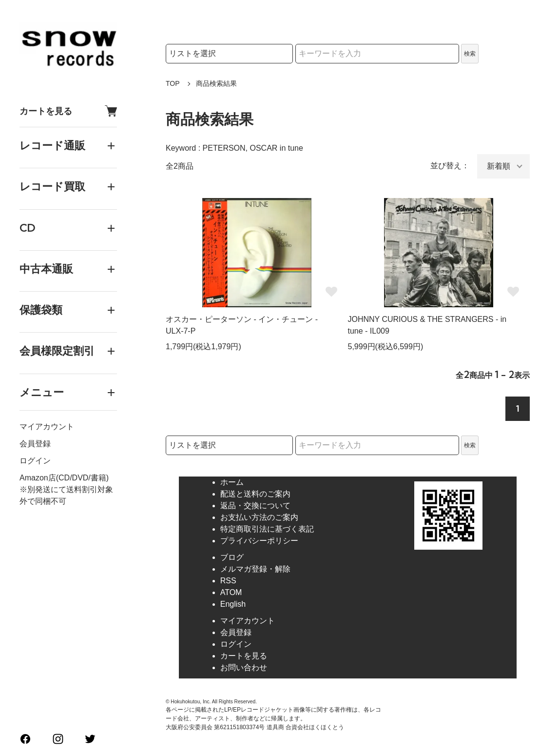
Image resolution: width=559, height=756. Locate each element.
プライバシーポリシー (259, 541)
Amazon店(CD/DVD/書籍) (64, 478)
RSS (228, 581)
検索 (470, 54)
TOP (173, 83)
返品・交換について (255, 506)
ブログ (232, 557)
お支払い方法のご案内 (259, 517)
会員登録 (35, 444)
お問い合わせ (244, 667)
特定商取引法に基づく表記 (267, 529)
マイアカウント (47, 427)
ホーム (232, 482)
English (233, 604)
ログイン (35, 461)
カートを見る (68, 111)
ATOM (231, 592)
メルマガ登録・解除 (255, 569)
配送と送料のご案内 (255, 494)
